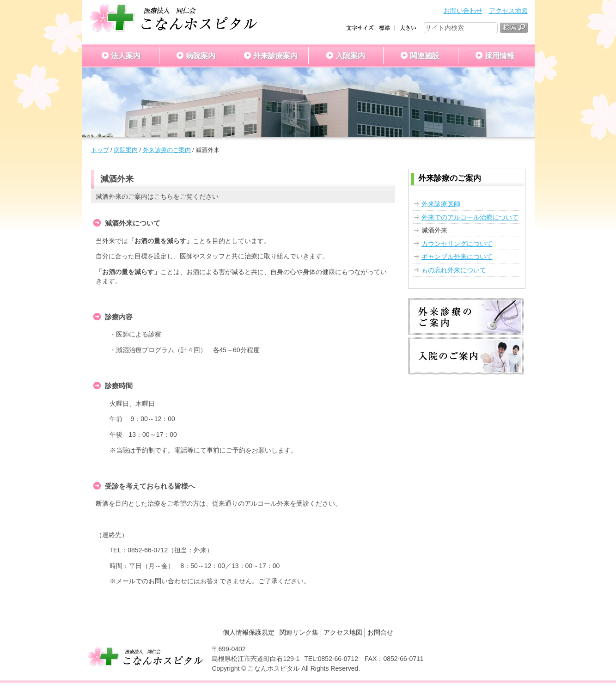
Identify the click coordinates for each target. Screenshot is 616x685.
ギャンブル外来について (457, 257)
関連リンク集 (299, 632)
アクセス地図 (508, 11)
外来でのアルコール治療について (470, 217)
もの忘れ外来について (454, 270)
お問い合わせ (463, 11)
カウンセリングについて (457, 244)
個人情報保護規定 (249, 632)
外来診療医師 (441, 204)
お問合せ (380, 632)
